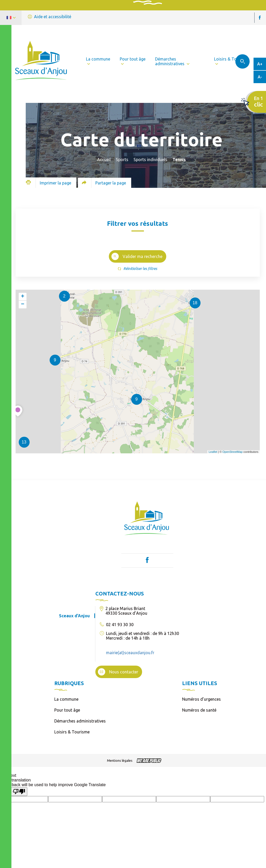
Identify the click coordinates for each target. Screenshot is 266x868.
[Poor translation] (19, 792)
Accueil (104, 160)
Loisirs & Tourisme (72, 732)
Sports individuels (150, 160)
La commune (66, 699)
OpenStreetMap (232, 452)
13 (24, 442)
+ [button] (22, 297)
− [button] (22, 304)
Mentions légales (120, 760)
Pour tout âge (67, 710)
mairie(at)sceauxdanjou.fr (130, 653)
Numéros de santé (199, 710)
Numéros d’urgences (201, 699)
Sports (122, 160)
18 (195, 303)
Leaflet (213, 452)
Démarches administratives (80, 721)
